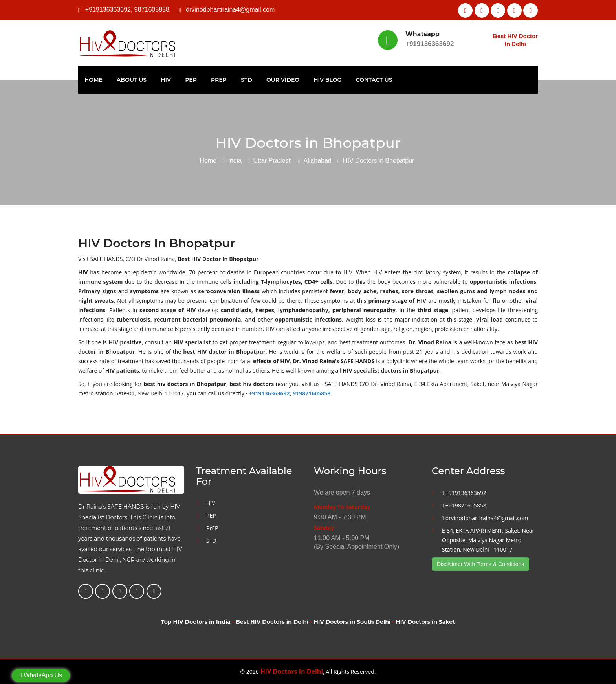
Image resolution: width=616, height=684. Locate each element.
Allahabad (318, 161)
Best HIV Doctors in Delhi (272, 622)
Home (93, 80)
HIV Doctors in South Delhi (352, 622)
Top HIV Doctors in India (196, 622)
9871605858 (152, 10)
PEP (191, 80)
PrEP (219, 80)
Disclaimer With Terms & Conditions (480, 564)
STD (247, 80)
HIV (166, 80)
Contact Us (374, 80)
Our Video (283, 80)
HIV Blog (327, 80)
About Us (132, 80)
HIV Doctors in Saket (425, 622)
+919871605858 (464, 505)
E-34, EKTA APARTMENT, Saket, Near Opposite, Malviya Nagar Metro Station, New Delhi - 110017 (488, 540)
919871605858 (312, 393)
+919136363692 (108, 10)
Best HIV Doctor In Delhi (515, 40)
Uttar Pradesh (273, 161)
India (235, 161)
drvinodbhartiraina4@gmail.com (230, 10)
